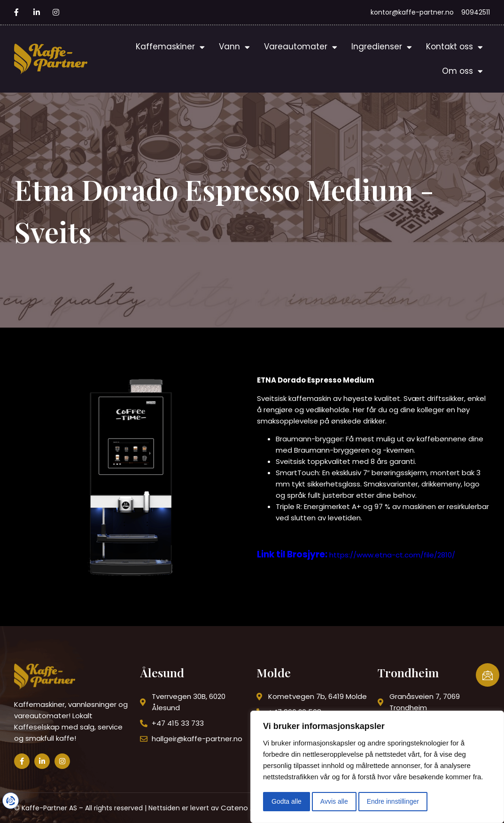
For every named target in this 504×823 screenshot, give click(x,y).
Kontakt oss (454, 47)
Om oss (462, 71)
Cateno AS (240, 808)
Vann (234, 47)
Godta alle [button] (287, 801)
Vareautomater (301, 47)
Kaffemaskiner (170, 47)
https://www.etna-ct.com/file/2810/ (392, 555)
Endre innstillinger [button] (393, 801)
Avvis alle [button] (334, 801)
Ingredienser (382, 47)
